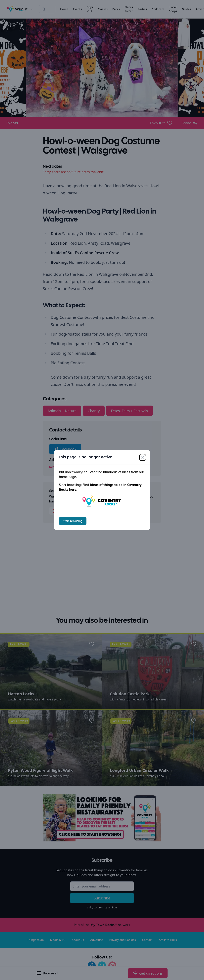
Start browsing (73, 521)
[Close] (143, 457)
